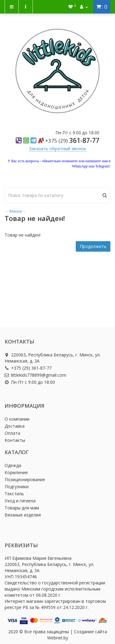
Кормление (16, 472)
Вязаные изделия (23, 515)
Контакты (15, 440)
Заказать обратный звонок (58, 149)
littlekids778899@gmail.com (35, 375)
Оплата (12, 433)
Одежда (13, 465)
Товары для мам (22, 508)
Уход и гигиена (20, 501)
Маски (16, 211)
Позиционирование (25, 479)
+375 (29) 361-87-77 (28, 368)
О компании (17, 419)
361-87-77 (72, 140)
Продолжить (93, 246)
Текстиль (14, 494)
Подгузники (17, 487)
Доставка (15, 426)
